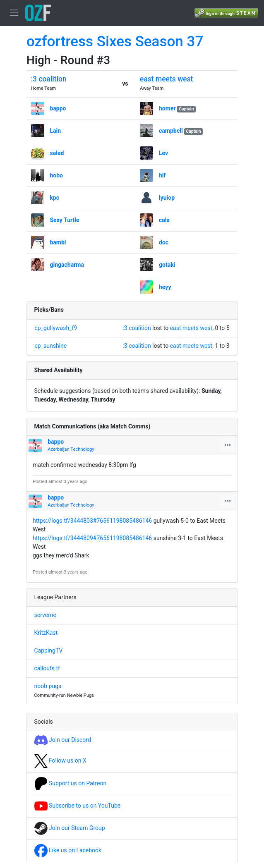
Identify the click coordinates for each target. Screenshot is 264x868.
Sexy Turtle (65, 220)
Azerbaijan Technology (71, 449)
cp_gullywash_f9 (56, 328)
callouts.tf (47, 668)
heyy (165, 287)
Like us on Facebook (68, 850)
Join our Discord (63, 740)
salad (57, 153)
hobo (57, 175)
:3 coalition (49, 79)
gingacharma (67, 265)
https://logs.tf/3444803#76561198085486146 (92, 521)
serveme (45, 615)
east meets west (166, 79)
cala (164, 220)
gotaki (167, 265)
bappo (58, 108)
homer (167, 108)
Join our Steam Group (70, 828)
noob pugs (48, 686)
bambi (58, 242)
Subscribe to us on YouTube (78, 806)
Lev (163, 153)
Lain (56, 131)
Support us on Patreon (71, 783)
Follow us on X (60, 760)
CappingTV (49, 650)
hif (162, 175)
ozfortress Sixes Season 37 (115, 42)
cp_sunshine (51, 346)
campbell (171, 131)
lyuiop (167, 198)
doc (164, 242)
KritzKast (46, 633)
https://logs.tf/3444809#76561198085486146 (92, 538)
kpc (55, 198)
